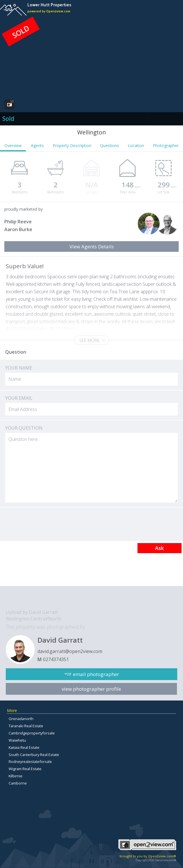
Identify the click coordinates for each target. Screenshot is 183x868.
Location (136, 145)
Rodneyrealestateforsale (30, 762)
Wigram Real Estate (25, 769)
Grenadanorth (21, 719)
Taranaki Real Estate (26, 726)
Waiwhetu (17, 740)
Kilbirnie (16, 776)
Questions (110, 145)
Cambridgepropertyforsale (32, 733)
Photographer (166, 145)
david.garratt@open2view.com (70, 651)
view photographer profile (91, 689)
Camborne (18, 783)
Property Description (72, 145)
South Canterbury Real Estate (34, 755)
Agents (37, 145)
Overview (13, 145)
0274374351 (56, 659)
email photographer (96, 674)
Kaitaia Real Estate (24, 747)
